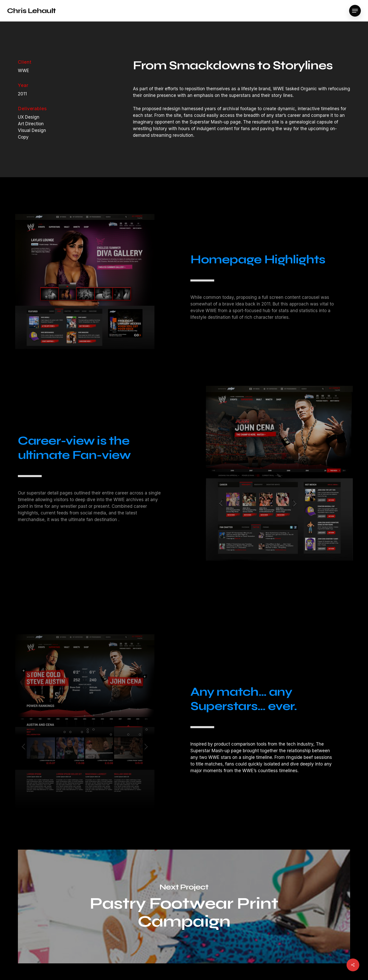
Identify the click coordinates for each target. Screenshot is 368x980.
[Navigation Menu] (355, 11)
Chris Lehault (31, 11)
